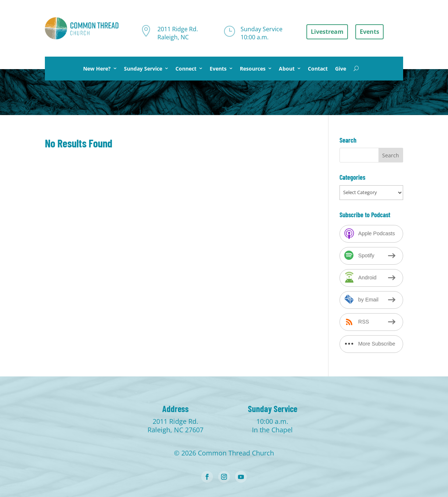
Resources (253, 69)
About (287, 69)
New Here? (97, 69)
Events (218, 69)
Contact (318, 69)
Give (341, 69)
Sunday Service (143, 69)
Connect (186, 69)
